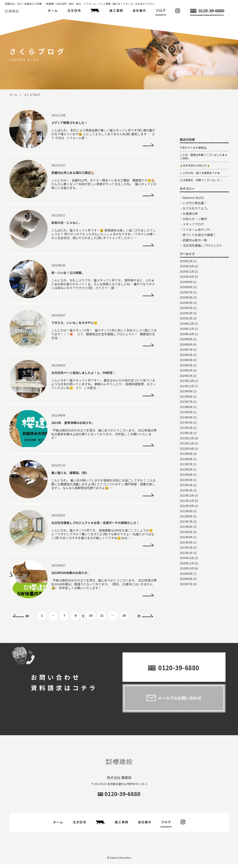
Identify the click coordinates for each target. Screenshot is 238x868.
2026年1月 (186, 299)
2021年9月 (186, 549)
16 (124, 615)
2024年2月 (186, 408)
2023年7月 (186, 439)
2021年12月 (187, 533)
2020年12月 (187, 596)
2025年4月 (186, 341)
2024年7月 (186, 387)
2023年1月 (186, 471)
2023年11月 (187, 424)
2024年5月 (186, 393)
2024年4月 (186, 398)
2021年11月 (187, 539)
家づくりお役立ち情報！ (199, 273)
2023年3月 (186, 460)
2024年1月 (186, 414)
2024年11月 (187, 367)
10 (91, 615)
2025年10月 (187, 314)
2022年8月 (186, 497)
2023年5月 (186, 450)
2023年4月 (186, 455)
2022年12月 (187, 476)
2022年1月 (186, 528)
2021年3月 (186, 580)
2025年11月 (187, 309)
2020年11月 (187, 601)
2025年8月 (186, 325)
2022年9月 (186, 492)
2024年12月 (187, 361)
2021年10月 (187, 544)
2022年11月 (187, 481)
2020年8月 (186, 617)
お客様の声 (190, 251)
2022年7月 (186, 502)
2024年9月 (186, 377)
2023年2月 (186, 466)
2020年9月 (186, 612)
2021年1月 (186, 591)
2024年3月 (186, 403)
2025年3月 (186, 346)
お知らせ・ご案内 (195, 257)
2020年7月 (186, 622)
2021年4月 (186, 575)
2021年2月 (186, 585)
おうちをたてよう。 (196, 246)
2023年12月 (187, 419)
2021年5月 (186, 570)
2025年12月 (187, 304)
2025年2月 (186, 351)
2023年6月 (186, 445)
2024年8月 (186, 382)
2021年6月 (186, 565)
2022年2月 (186, 523)
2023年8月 (186, 434)
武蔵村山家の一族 (195, 278)
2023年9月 (186, 429)
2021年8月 (186, 554)
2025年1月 (186, 356)
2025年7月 (186, 330)
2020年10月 (187, 606)
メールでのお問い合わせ (180, 701)
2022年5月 (186, 507)
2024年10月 (187, 372)
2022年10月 (187, 486)
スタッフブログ (193, 262)
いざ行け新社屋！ (195, 241)
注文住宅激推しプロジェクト (202, 283)
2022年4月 (186, 512)
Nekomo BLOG (193, 235)
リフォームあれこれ (196, 267)
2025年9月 (186, 320)
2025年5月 (186, 335)
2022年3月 (186, 518)
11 (102, 615)
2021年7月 (186, 559)
